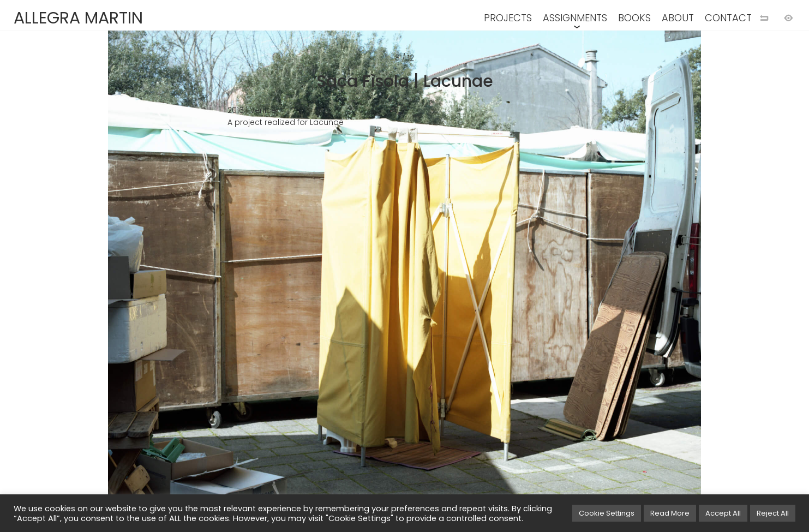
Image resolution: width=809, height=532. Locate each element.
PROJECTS (508, 18)
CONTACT (728, 18)
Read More (670, 513)
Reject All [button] (773, 513)
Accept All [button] (723, 513)
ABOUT (678, 18)
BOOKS (634, 18)
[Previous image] (202, 284)
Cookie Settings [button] (607, 513)
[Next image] (607, 284)
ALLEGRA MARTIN (78, 18)
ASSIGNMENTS (575, 18)
